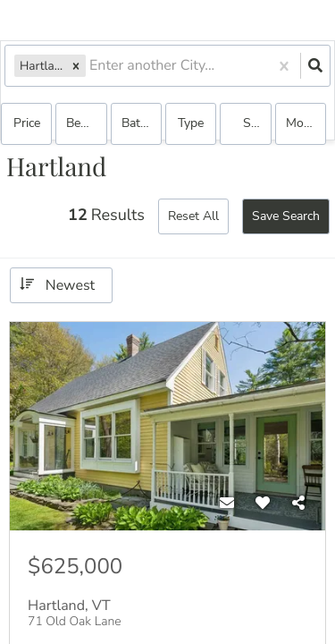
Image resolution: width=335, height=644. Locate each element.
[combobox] (91, 66)
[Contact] (227, 504)
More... (304, 123)
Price (27, 123)
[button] (76, 66)
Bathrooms (142, 123)
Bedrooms (86, 123)
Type (191, 123)
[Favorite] (263, 504)
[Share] (298, 504)
